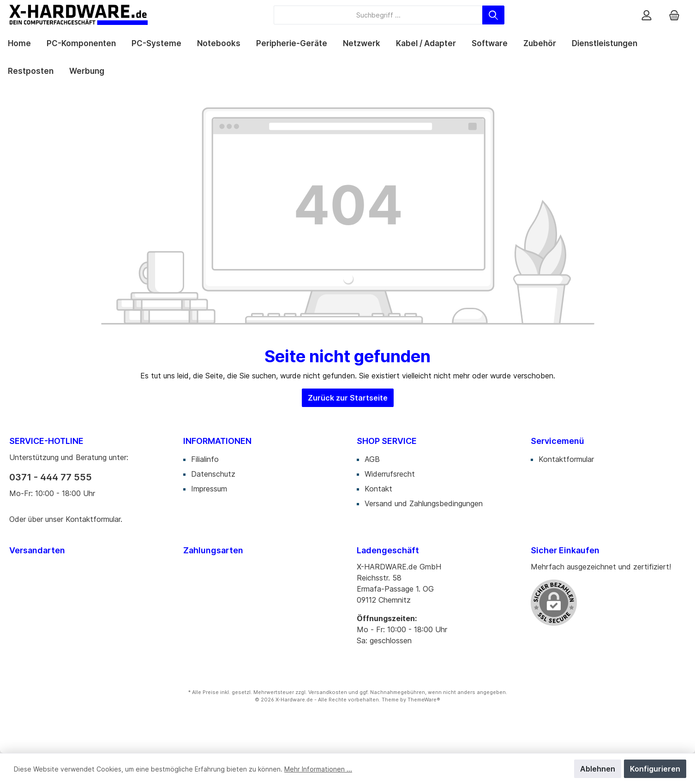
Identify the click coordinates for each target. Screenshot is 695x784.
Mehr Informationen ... (318, 769)
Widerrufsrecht (390, 474)
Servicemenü (557, 441)
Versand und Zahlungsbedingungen (424, 503)
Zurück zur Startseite (348, 398)
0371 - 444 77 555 (51, 477)
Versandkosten (328, 692)
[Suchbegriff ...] (378, 15)
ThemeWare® (424, 700)
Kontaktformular (93, 519)
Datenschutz (213, 474)
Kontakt (378, 489)
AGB (372, 459)
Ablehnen (598, 769)
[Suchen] (493, 15)
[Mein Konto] (647, 15)
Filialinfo (205, 459)
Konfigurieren (655, 769)
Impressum (209, 489)
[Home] (19, 43)
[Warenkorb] (674, 15)
